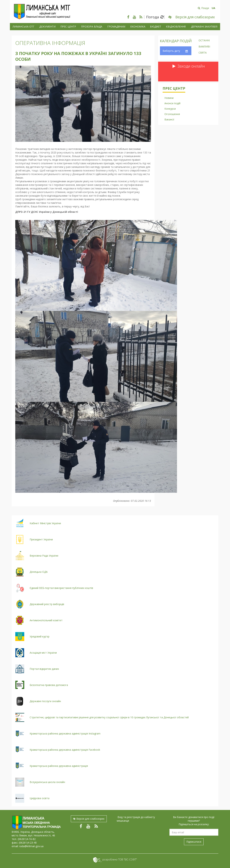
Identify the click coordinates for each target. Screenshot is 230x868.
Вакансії (169, 119)
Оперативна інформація (50, 43)
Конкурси (170, 109)
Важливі (204, 47)
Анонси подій (172, 103)
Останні (204, 41)
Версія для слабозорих (89, 819)
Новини (169, 98)
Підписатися (194, 842)
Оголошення (172, 114)
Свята (203, 53)
